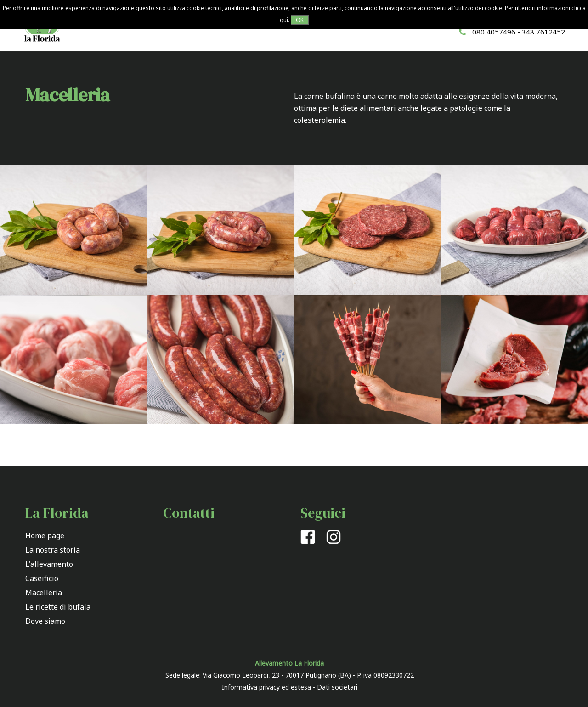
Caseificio (42, 578)
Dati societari (337, 687)
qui (284, 20)
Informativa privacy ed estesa (266, 687)
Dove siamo (45, 621)
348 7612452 (543, 32)
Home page (45, 536)
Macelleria (44, 593)
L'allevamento (49, 564)
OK (300, 20)
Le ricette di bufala (58, 607)
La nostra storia (53, 550)
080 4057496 (494, 32)
